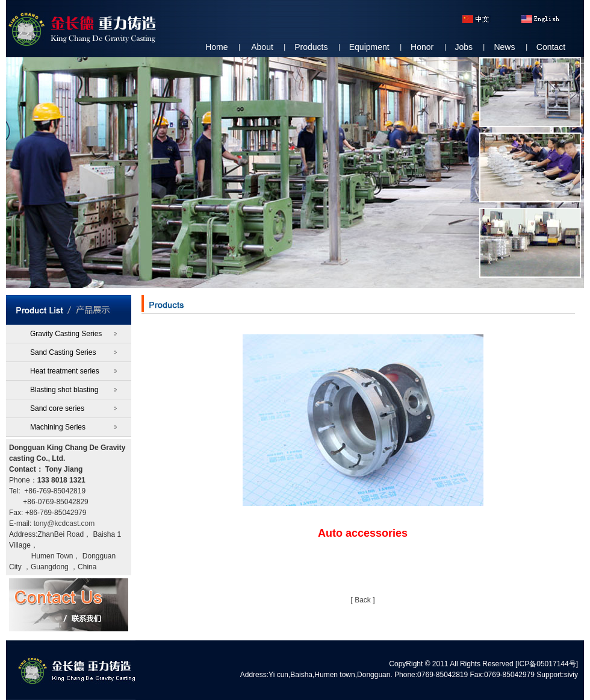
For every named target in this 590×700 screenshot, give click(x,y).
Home (216, 47)
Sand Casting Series (63, 352)
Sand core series (57, 408)
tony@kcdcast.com (64, 523)
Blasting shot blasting (64, 390)
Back (363, 600)
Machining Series (58, 427)
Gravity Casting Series (66, 334)
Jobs (464, 47)
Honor (422, 47)
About (262, 47)
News (504, 47)
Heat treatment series (65, 371)
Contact (551, 47)
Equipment (369, 47)
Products (311, 47)
